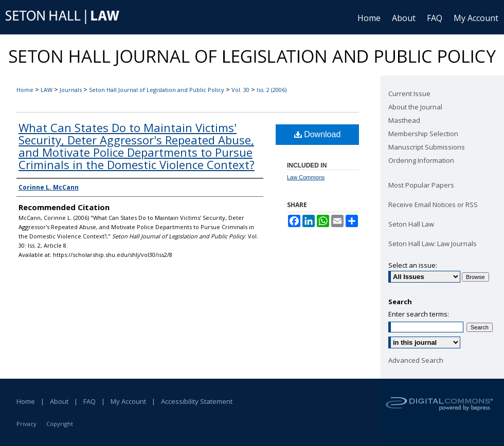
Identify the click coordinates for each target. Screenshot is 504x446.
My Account (128, 401)
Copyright (60, 424)
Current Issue (409, 94)
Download (318, 134)
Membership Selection (423, 134)
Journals (71, 90)
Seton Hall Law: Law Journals (433, 244)
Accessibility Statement (197, 401)
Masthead (404, 120)
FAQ (89, 401)
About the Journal (415, 107)
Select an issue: (413, 265)
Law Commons (306, 177)
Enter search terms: (419, 314)
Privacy (26, 424)
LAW (47, 90)
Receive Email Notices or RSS (433, 205)
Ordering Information (421, 160)
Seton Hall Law (411, 224)
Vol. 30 (240, 90)
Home (25, 90)
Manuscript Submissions (427, 147)
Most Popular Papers (421, 185)
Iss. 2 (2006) (272, 90)
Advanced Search (416, 360)
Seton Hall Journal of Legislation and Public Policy (157, 90)
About (59, 401)
